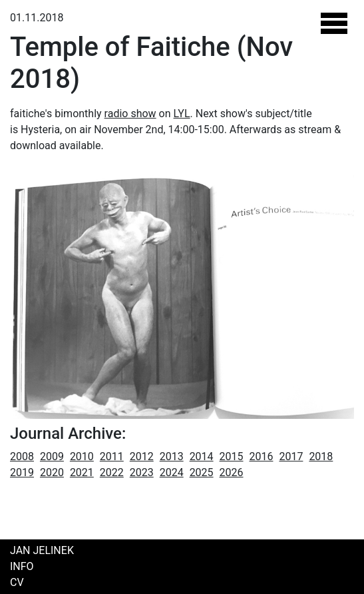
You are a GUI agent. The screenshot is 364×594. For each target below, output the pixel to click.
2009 (52, 456)
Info (22, 566)
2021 (82, 472)
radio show (130, 114)
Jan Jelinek (42, 550)
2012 (142, 456)
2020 (52, 472)
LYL (182, 114)
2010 (82, 456)
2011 (112, 456)
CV (17, 582)
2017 (291, 456)
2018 (321, 456)
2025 (202, 472)
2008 (22, 456)
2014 (202, 456)
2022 (112, 472)
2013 (172, 456)
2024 (172, 472)
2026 (232, 472)
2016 (262, 456)
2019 (22, 472)
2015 (232, 456)
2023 (142, 472)
